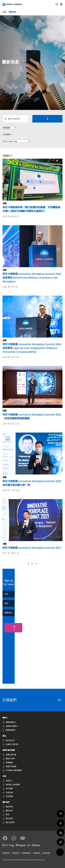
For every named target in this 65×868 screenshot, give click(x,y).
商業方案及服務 (9, 750)
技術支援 (9, 792)
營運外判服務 (11, 766)
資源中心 (9, 781)
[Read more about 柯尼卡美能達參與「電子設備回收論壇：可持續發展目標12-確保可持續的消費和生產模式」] (32, 186)
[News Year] (7, 134)
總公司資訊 (10, 822)
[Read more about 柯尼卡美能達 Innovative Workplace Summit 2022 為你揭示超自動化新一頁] (32, 460)
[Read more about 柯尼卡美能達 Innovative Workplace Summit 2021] (32, 524)
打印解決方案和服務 (14, 770)
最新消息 (12, 12)
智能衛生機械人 (12, 726)
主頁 (4, 12)
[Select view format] (7, 156)
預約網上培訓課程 (13, 785)
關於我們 (6, 802)
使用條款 (6, 853)
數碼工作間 (10, 759)
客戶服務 (9, 788)
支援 (4, 776)
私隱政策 (16, 853)
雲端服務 (9, 762)
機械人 (5, 718)
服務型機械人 (11, 730)
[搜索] (47, 119)
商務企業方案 (11, 755)
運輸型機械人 (11, 722)
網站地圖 (46, 853)
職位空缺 (9, 818)
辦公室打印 (10, 740)
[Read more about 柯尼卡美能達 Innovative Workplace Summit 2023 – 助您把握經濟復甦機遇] (32, 393)
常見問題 (9, 796)
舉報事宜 (37, 853)
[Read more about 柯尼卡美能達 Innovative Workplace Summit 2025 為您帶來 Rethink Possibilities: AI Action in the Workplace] (32, 254)
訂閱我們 (32, 700)
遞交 (14, 628)
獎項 (8, 815)
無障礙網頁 (26, 853)
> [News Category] (9, 128)
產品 (4, 736)
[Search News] (16, 119)
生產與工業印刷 (12, 744)
